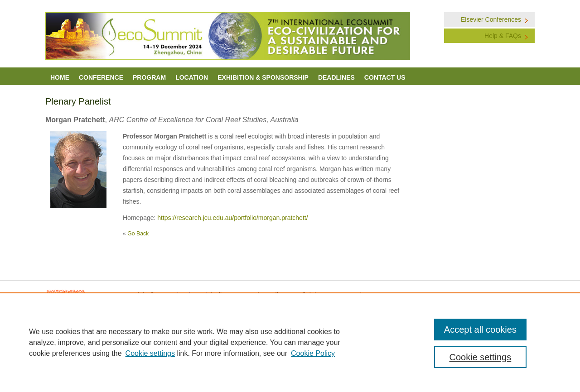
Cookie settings (150, 353)
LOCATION (192, 77)
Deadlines (336, 77)
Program (149, 77)
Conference (101, 77)
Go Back (138, 234)
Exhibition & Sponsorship (263, 77)
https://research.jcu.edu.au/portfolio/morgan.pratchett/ (232, 218)
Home (60, 77)
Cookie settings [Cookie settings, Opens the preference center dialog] (481, 357)
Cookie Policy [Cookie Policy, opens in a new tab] (313, 353)
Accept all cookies (480, 330)
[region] (290, 342)
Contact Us (385, 77)
